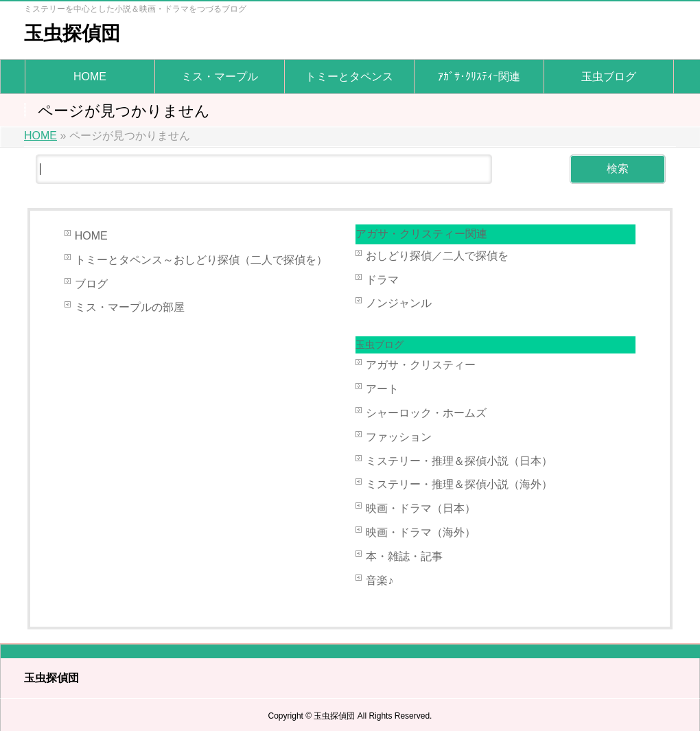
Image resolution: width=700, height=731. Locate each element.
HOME (91, 236)
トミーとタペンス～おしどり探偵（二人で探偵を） (201, 260)
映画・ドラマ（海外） (421, 532)
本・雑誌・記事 (404, 556)
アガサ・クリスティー (421, 365)
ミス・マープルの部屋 (130, 307)
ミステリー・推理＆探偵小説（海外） (459, 484)
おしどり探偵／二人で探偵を (437, 256)
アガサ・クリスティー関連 (421, 234)
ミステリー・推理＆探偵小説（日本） (459, 461)
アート (382, 389)
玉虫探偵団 (72, 33)
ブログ (91, 284)
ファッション (399, 437)
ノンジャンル (399, 303)
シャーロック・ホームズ (426, 413)
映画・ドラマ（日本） (421, 508)
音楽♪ (380, 580)
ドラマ (382, 280)
